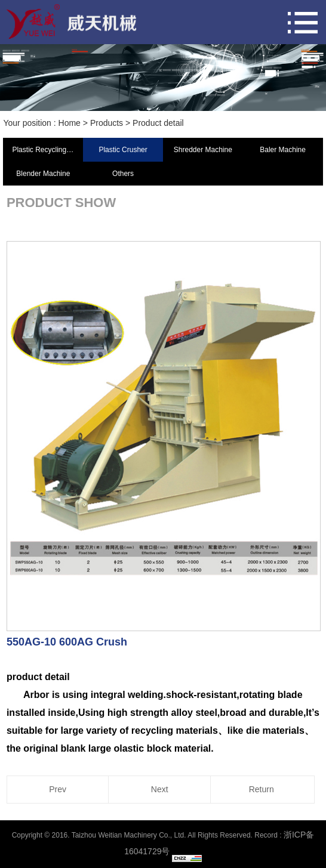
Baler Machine (283, 150)
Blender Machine (43, 174)
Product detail (158, 123)
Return (262, 789)
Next (160, 789)
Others (123, 174)
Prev (58, 789)
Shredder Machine (203, 150)
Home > (74, 123)
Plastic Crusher (123, 150)
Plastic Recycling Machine (47, 150)
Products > (111, 123)
